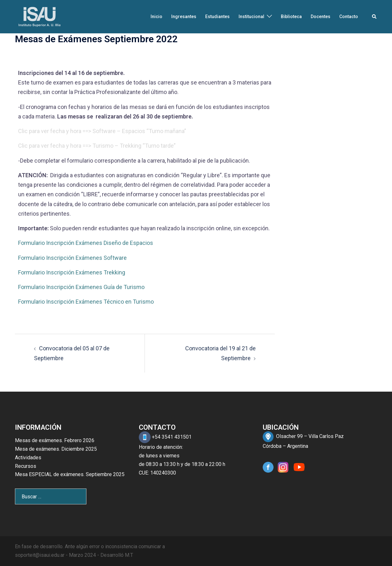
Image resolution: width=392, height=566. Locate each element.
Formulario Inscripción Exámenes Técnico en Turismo (86, 302)
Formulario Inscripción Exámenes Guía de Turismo (81, 287)
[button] (375, 17)
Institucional (251, 17)
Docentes (321, 17)
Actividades (28, 458)
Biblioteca (291, 17)
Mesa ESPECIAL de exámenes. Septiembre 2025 (70, 474)
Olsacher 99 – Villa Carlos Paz (310, 436)
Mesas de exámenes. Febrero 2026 (55, 440)
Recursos (26, 466)
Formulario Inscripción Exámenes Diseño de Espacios (86, 243)
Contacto (349, 17)
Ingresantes (184, 17)
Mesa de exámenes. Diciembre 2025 (56, 449)
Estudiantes (217, 17)
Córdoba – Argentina (285, 446)
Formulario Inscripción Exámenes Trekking (72, 272)
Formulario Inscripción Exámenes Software (72, 258)
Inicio (156, 17)
